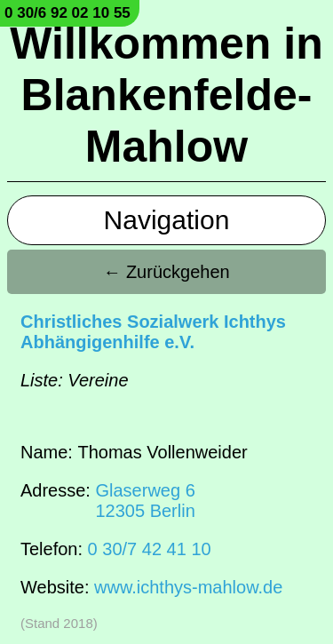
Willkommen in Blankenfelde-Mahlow (166, 95)
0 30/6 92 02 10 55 (67, 13)
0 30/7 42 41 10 (150, 549)
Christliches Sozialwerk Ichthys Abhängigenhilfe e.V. (153, 332)
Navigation (167, 220)
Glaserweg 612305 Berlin (145, 501)
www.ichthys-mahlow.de (188, 587)
